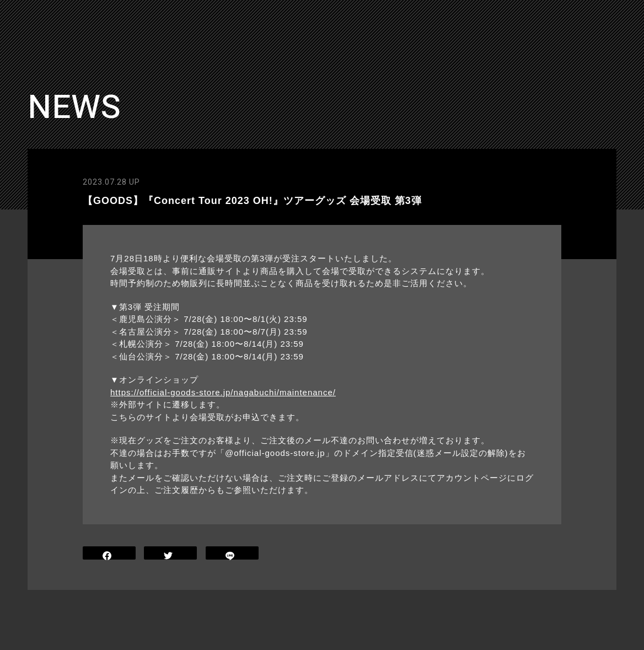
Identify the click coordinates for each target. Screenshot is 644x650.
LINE (232, 554)
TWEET (171, 554)
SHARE (109, 554)
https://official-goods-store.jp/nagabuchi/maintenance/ (223, 392)
